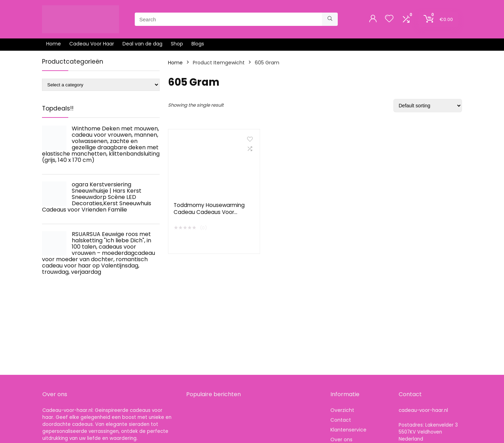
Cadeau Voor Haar (92, 44)
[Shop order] (428, 106)
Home (54, 44)
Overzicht (342, 410)
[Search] (330, 19)
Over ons (341, 440)
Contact (341, 420)
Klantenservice (348, 430)
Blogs (198, 44)
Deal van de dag (142, 44)
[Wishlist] (389, 19)
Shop (177, 44)
